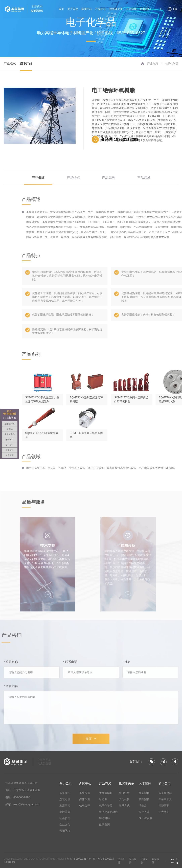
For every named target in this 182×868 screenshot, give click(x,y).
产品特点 (73, 189)
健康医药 (104, 824)
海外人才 (144, 812)
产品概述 (38, 189)
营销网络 (65, 831)
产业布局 (155, 64)
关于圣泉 (73, 9)
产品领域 (144, 189)
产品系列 (109, 189)
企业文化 (65, 824)
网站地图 (155, 861)
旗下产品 (26, 63)
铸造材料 (104, 818)
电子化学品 (172, 64)
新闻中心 (87, 9)
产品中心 (101, 9)
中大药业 (164, 812)
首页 (61, 9)
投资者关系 (116, 9)
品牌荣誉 (65, 812)
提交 (91, 803)
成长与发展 (145, 818)
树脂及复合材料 (108, 812)
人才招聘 (131, 9)
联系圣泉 (144, 861)
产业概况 (10, 63)
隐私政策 (133, 861)
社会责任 (65, 818)
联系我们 (145, 9)
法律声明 (121, 861)
